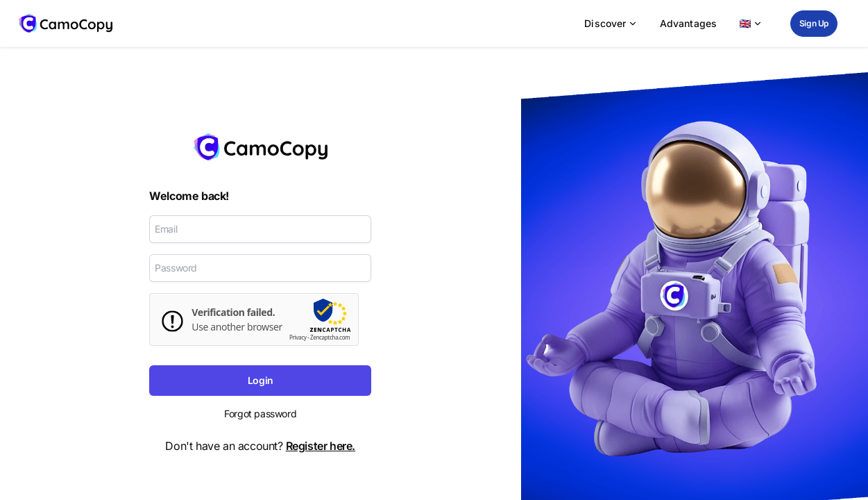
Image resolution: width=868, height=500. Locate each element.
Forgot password (260, 414)
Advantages (689, 23)
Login (261, 380)
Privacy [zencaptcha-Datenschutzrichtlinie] (298, 337)
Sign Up (814, 23)
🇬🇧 (751, 23)
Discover (611, 23)
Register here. (321, 446)
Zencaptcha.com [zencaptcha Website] (330, 337)
